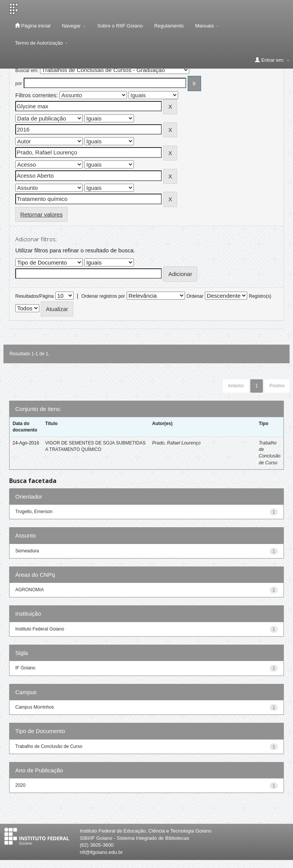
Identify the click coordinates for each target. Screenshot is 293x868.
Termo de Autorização (41, 43)
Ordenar (195, 296)
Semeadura (27, 551)
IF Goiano (25, 668)
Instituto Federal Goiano (40, 629)
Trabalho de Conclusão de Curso (49, 746)
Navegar (74, 26)
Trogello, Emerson (34, 512)
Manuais (207, 26)
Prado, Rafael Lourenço (176, 443)
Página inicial (33, 26)
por (19, 83)
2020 (20, 785)
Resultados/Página (35, 296)
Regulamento (169, 26)
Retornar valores (41, 214)
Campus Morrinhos (35, 707)
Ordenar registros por (103, 296)
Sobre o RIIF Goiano (120, 26)
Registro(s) (260, 296)
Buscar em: (27, 71)
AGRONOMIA (30, 590)
